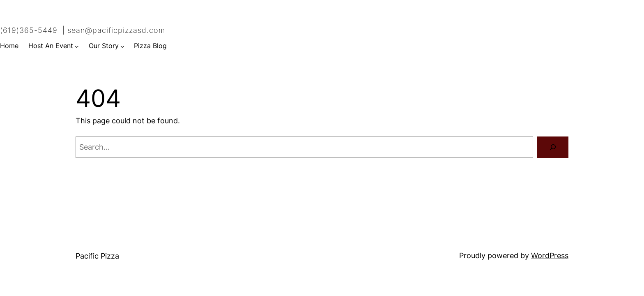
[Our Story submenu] (122, 46)
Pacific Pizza (97, 256)
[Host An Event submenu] (77, 46)
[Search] (553, 147)
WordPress (550, 256)
